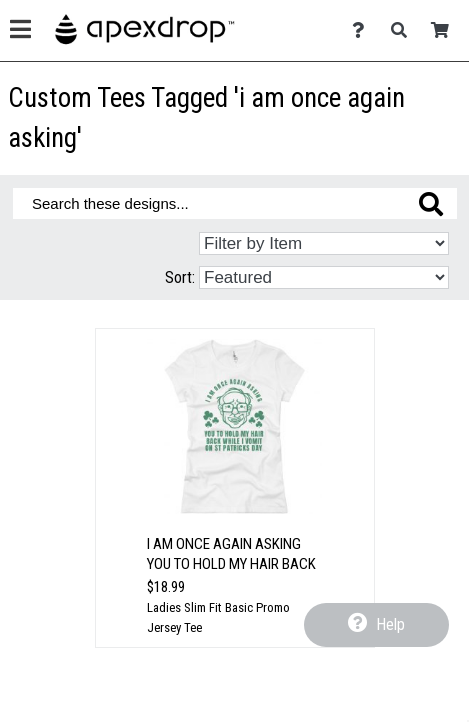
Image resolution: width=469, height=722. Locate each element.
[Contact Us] (363, 30)
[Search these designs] (235, 203)
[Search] (404, 30)
